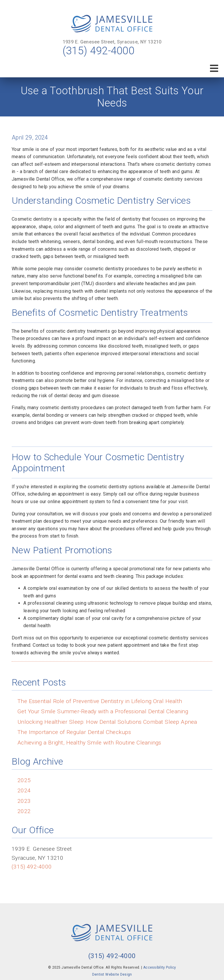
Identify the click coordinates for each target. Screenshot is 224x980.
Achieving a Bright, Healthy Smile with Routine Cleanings (89, 743)
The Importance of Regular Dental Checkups (74, 732)
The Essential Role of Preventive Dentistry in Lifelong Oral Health (100, 701)
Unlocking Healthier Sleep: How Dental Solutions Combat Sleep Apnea (107, 722)
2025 (24, 780)
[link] (112, 24)
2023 (24, 801)
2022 (24, 811)
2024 (24, 790)
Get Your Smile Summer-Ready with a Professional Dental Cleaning (103, 711)
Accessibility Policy (160, 967)
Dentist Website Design (112, 974)
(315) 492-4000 (99, 51)
